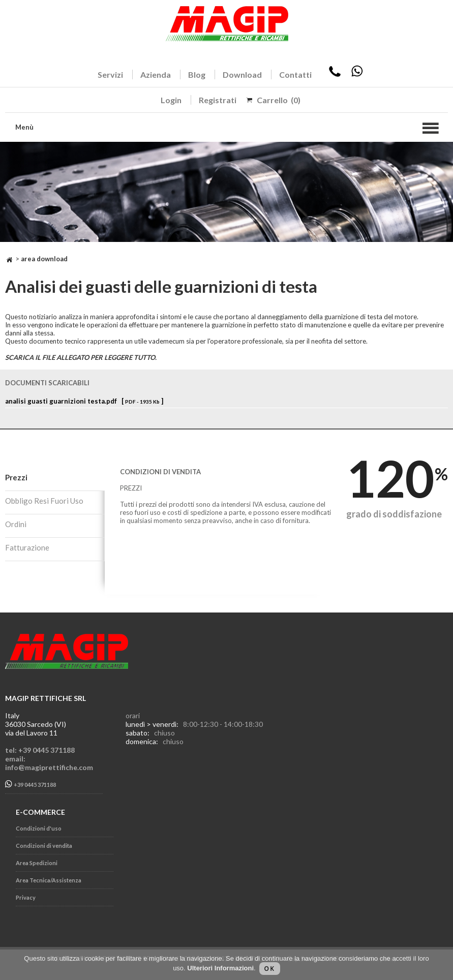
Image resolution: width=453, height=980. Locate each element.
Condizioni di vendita (44, 846)
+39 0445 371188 (31, 784)
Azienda (156, 74)
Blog (197, 74)
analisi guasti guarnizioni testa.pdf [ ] (84, 401)
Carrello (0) (279, 100)
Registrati (218, 100)
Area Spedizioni (37, 863)
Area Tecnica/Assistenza (49, 880)
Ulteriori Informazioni (220, 968)
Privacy (26, 897)
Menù (24, 127)
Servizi (110, 74)
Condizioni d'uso (39, 828)
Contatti (295, 74)
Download (242, 74)
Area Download (44, 259)
